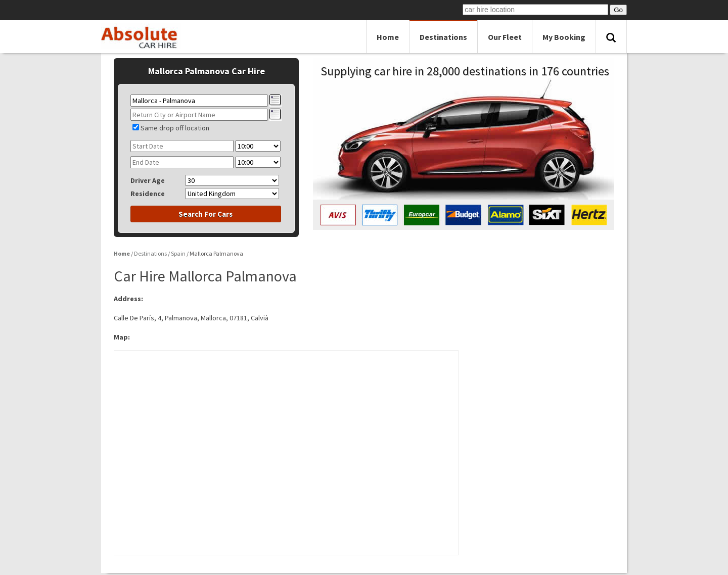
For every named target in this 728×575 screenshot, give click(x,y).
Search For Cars (206, 214)
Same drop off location (175, 128)
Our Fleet (505, 37)
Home (388, 37)
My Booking (564, 37)
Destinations (443, 37)
